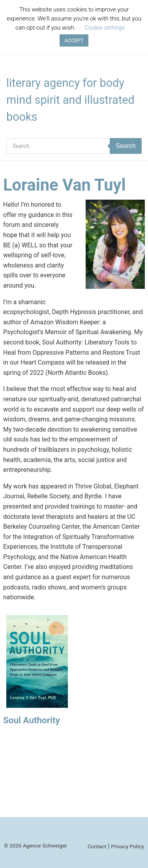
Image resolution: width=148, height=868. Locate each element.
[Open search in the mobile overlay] (74, 146)
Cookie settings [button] (105, 28)
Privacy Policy (127, 846)
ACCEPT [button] (74, 40)
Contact (97, 846)
